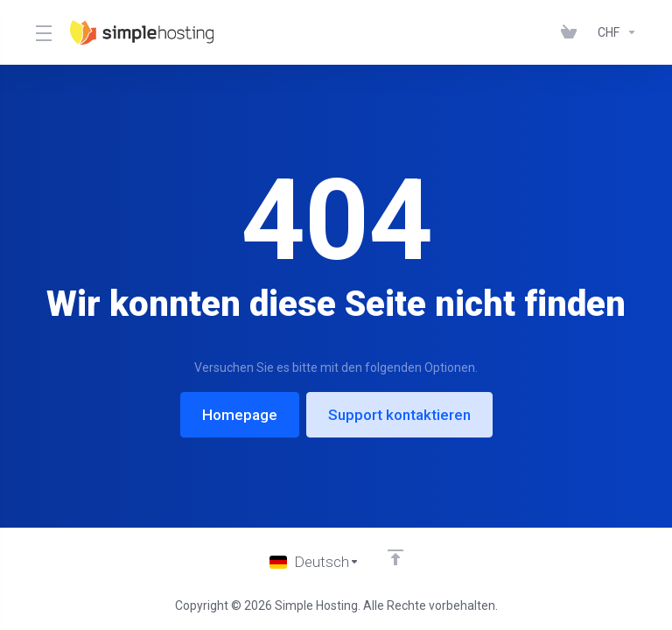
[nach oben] (395, 557)
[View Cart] (572, 32)
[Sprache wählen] (315, 562)
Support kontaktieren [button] (399, 415)
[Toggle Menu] (42, 32)
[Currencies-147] (614, 32)
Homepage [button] (240, 415)
